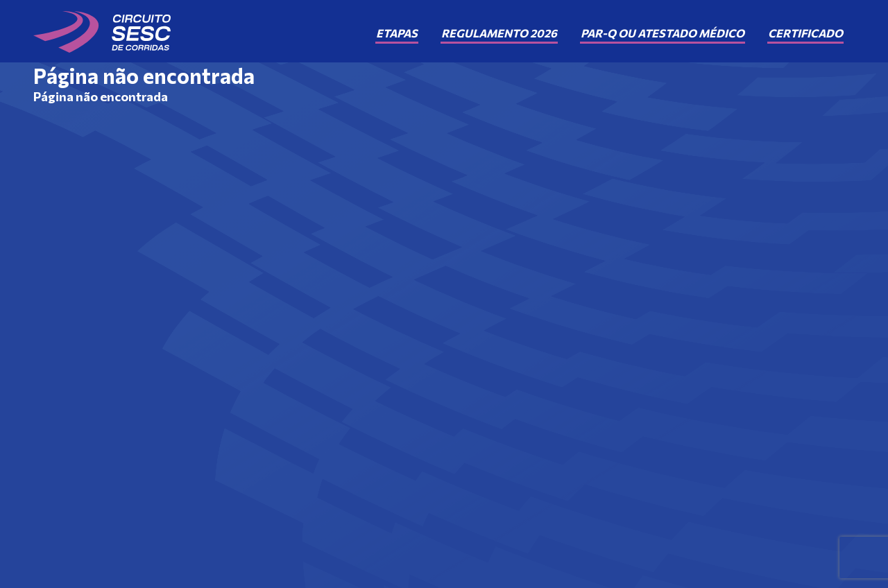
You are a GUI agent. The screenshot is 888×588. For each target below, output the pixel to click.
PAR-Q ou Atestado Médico (663, 33)
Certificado (805, 33)
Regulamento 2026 (499, 33)
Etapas (397, 33)
